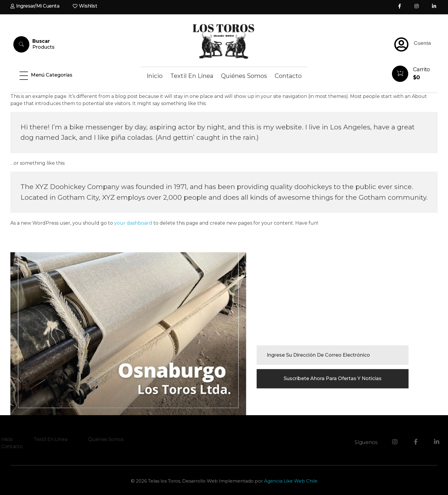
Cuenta (422, 43)
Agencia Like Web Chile (291, 481)
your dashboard (133, 223)
